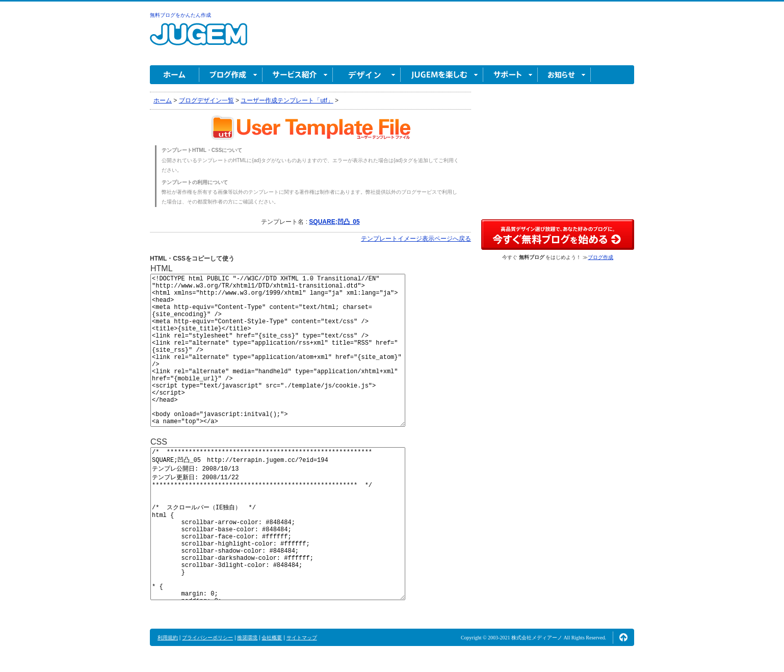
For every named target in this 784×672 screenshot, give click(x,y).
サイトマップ (302, 638)
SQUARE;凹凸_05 (334, 222)
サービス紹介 (298, 75)
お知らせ (564, 75)
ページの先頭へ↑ (623, 637)
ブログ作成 (231, 75)
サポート (511, 75)
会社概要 (272, 638)
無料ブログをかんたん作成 (180, 15)
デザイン (367, 75)
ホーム (175, 75)
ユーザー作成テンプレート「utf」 (287, 100)
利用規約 (168, 638)
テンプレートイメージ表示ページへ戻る (416, 239)
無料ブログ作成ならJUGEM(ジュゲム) (199, 40)
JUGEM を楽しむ (442, 75)
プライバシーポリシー (207, 638)
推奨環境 (247, 638)
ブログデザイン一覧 (206, 100)
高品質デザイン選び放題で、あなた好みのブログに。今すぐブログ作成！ (558, 235)
